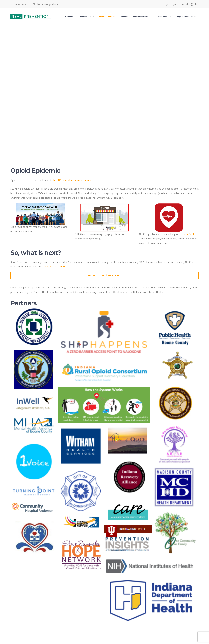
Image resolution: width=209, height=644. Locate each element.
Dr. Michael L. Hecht (56, 267)
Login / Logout (171, 4)
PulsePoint (189, 234)
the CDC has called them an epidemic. (73, 180)
